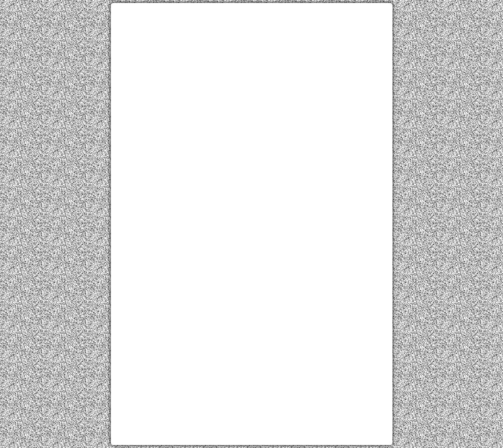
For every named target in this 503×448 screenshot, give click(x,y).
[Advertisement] (252, 60)
